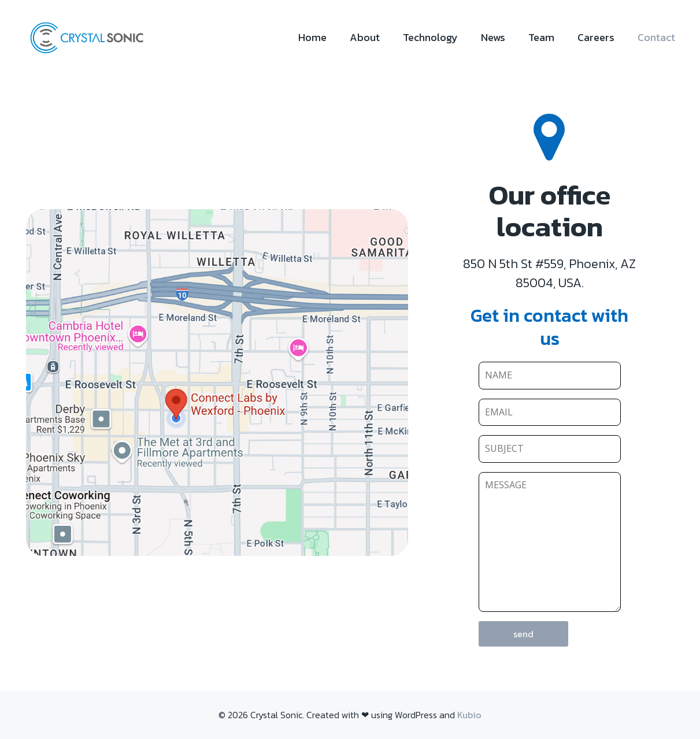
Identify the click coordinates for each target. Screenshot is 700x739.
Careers (596, 37)
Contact (656, 37)
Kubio (469, 715)
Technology (430, 37)
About (365, 37)
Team (541, 37)
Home (312, 37)
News (493, 37)
